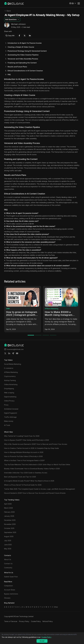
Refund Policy (48, 621)
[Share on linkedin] (9, 353)
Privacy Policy (24, 621)
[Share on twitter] (5, 353)
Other (56, 607)
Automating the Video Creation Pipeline (23, 55)
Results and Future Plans (17, 67)
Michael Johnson (18, 24)
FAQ (9, 75)
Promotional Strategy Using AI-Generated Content (27, 51)
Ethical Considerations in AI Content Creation (25, 71)
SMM (8, 309)
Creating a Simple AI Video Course (21, 47)
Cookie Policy (36, 621)
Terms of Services (11, 621)
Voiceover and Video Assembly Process (23, 59)
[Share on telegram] (13, 353)
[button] (73, 3)
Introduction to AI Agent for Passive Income (25, 43)
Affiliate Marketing (52, 309)
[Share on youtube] (17, 353)
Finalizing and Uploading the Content (22, 63)
